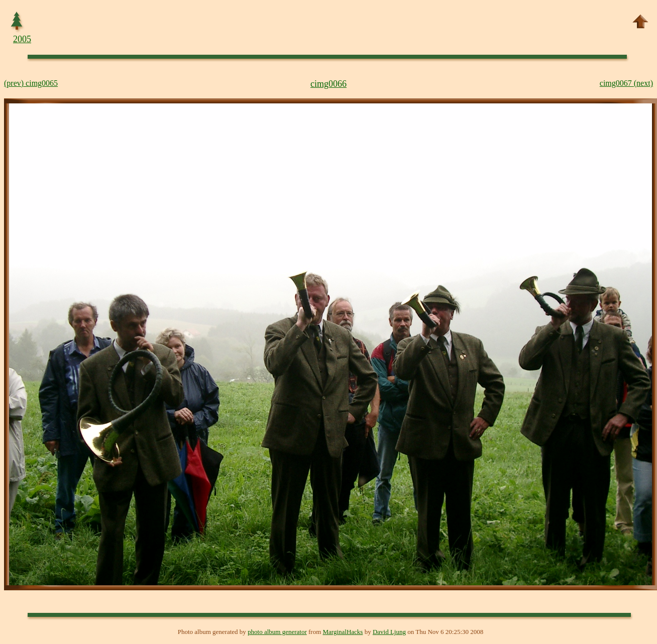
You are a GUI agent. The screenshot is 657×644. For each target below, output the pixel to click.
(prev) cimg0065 (31, 83)
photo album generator (277, 632)
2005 (22, 39)
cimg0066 (328, 84)
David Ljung (389, 632)
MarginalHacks (343, 632)
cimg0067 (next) (626, 83)
